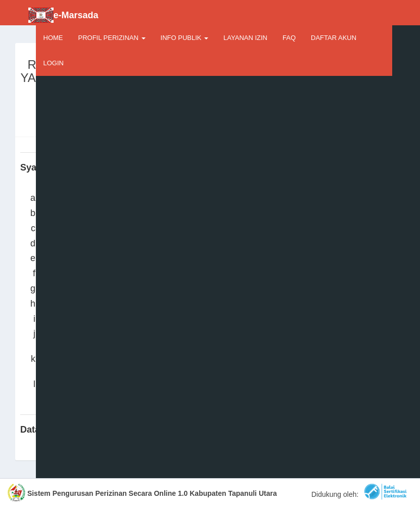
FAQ (289, 38)
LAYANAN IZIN (245, 38)
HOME (53, 38)
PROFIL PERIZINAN (112, 38)
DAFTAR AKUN (334, 38)
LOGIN (54, 63)
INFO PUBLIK (185, 38)
